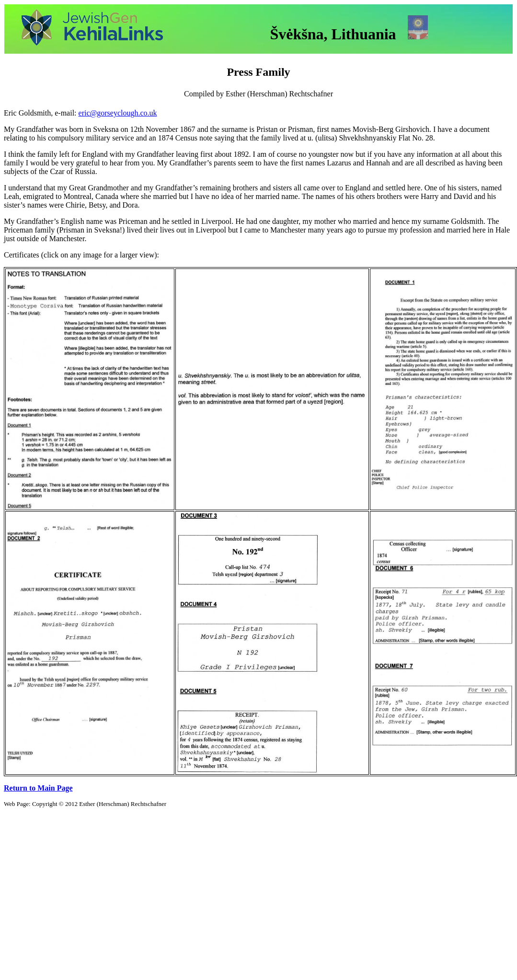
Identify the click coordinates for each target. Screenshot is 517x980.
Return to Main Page (38, 788)
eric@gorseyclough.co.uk (118, 113)
